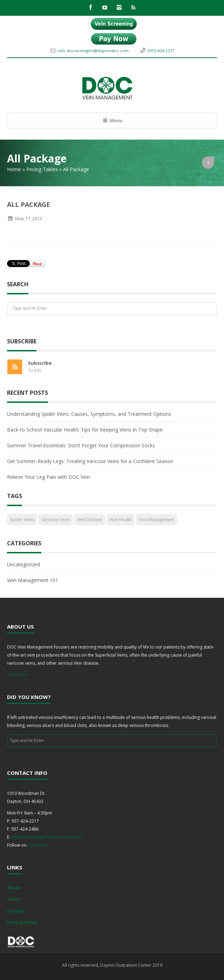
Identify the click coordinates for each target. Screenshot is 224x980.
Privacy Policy (22, 922)
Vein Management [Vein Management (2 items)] (157, 520)
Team (13, 899)
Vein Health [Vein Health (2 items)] (121, 520)
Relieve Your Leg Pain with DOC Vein (49, 477)
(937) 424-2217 (161, 51)
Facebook (38, 845)
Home (14, 169)
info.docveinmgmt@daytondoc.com (94, 51)
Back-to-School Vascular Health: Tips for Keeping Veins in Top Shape (85, 430)
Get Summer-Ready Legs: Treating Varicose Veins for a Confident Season (90, 461)
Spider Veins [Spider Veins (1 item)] (22, 520)
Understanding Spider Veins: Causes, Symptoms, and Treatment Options (89, 414)
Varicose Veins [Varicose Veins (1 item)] (56, 520)
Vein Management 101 (33, 580)
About (14, 888)
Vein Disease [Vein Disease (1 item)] (90, 520)
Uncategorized (23, 564)
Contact (16, 911)
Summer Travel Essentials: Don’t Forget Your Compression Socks (81, 445)
